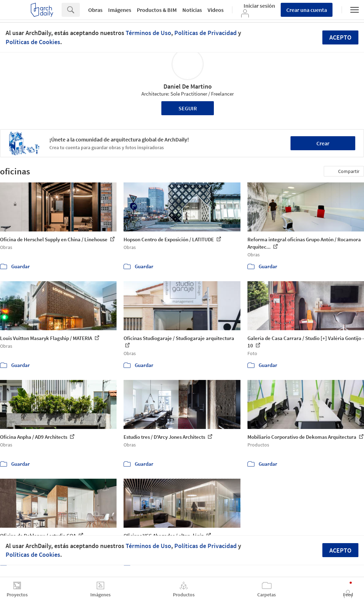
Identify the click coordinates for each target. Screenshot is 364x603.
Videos (216, 10)
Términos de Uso (148, 33)
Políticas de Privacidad (205, 33)
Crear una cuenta (307, 10)
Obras (95, 10)
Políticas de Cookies (33, 42)
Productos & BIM (157, 10)
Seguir (188, 108)
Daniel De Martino (188, 86)
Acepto (340, 37)
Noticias (192, 10)
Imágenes (120, 10)
